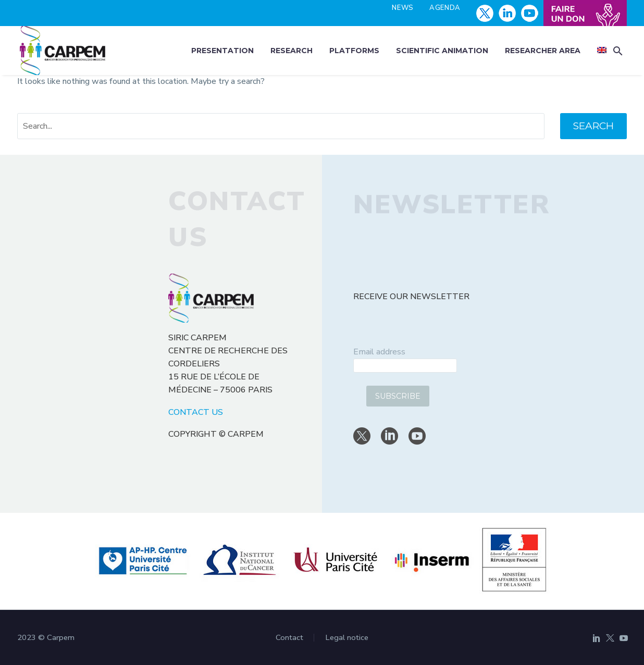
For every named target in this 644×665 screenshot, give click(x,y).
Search (593, 126)
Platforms (354, 51)
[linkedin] (389, 436)
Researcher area (543, 51)
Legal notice (347, 638)
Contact (289, 638)
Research (292, 51)
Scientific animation (442, 51)
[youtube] (417, 436)
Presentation (222, 51)
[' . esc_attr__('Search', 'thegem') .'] (281, 126)
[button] (618, 51)
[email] (405, 366)
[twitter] (362, 436)
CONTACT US (196, 412)
